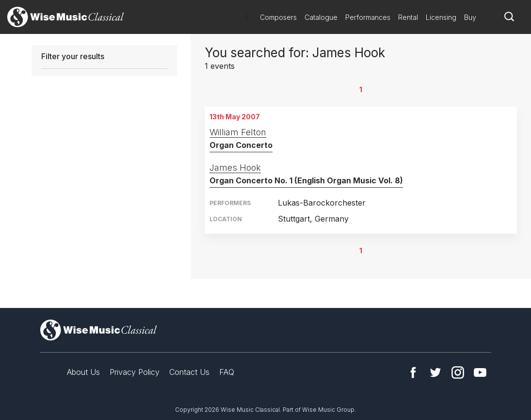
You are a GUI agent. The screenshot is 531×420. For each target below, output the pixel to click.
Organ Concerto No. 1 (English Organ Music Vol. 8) (306, 180)
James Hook (235, 168)
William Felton (238, 132)
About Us (83, 372)
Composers (278, 17)
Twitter (435, 372)
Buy (470, 17)
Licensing (441, 17)
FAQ (227, 372)
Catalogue (321, 17)
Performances (368, 17)
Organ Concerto (241, 145)
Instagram (458, 372)
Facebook (413, 372)
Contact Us (189, 372)
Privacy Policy (135, 372)
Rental (408, 17)
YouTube (480, 372)
